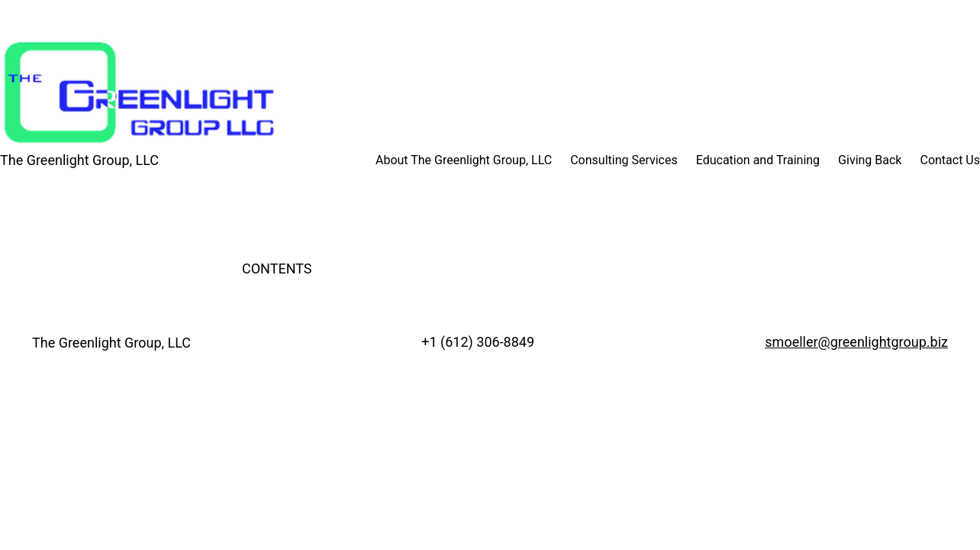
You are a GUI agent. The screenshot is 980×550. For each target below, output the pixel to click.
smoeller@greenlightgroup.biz (856, 342)
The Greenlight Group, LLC (79, 160)
